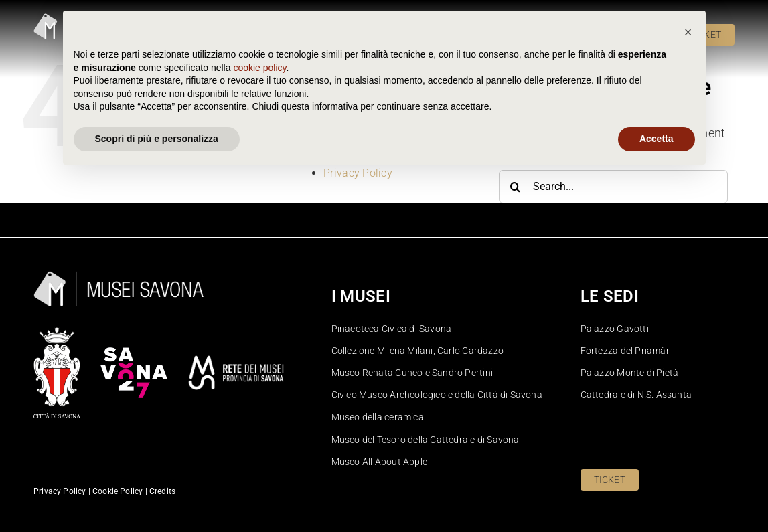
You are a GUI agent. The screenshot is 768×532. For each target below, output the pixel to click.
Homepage (350, 146)
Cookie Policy (357, 131)
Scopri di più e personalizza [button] (157, 495)
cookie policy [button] (259, 424)
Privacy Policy (358, 173)
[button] (688, 389)
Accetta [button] (657, 495)
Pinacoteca (351, 160)
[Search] (516, 187)
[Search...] (613, 187)
